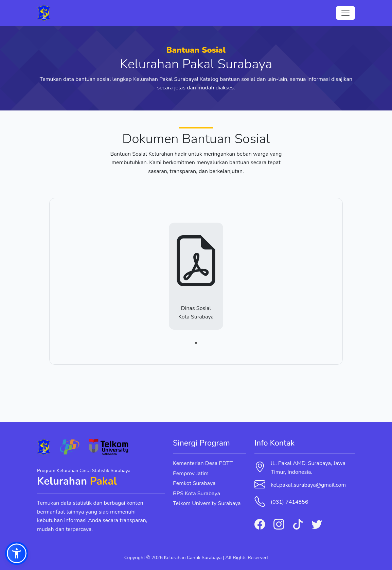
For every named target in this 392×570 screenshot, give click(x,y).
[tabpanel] (196, 280)
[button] (17, 553)
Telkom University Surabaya (207, 503)
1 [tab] (196, 343)
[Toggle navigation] (345, 13)
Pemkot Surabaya (194, 483)
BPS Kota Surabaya (197, 494)
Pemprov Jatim (191, 473)
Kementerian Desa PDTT (203, 463)
